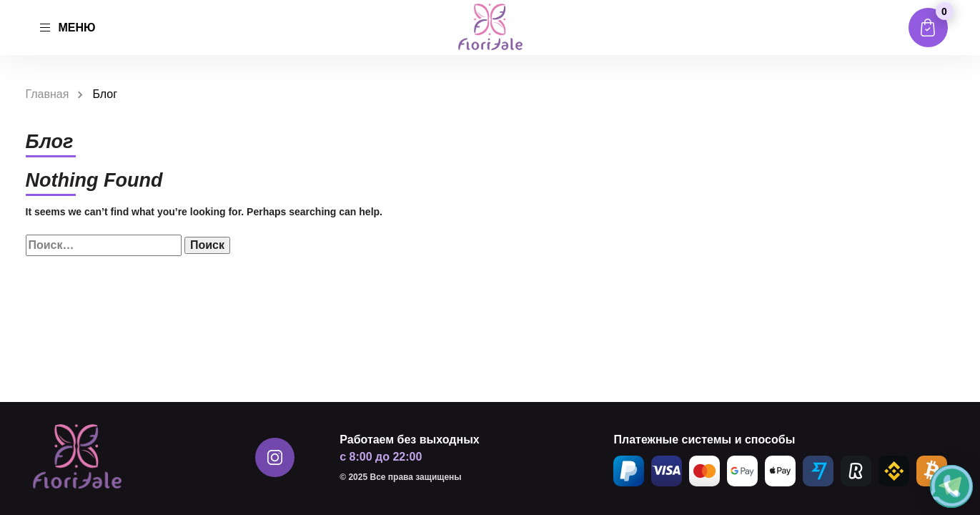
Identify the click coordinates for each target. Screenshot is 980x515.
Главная (48, 94)
